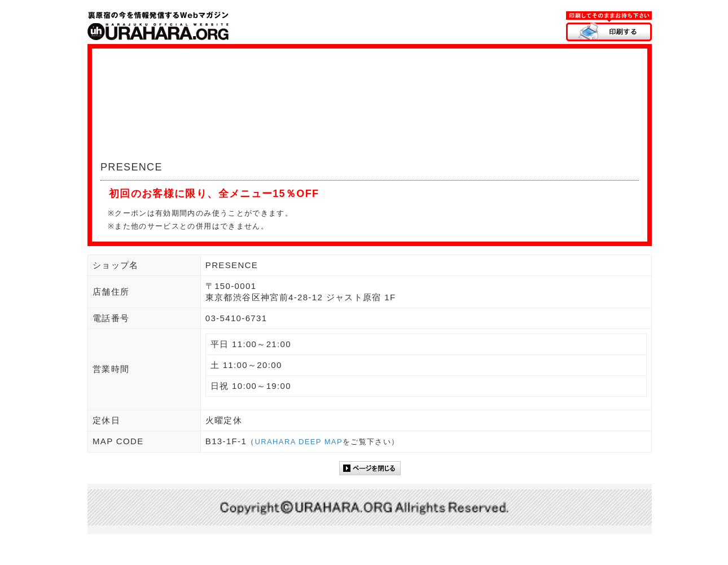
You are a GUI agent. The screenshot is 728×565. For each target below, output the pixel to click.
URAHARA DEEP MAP (299, 442)
